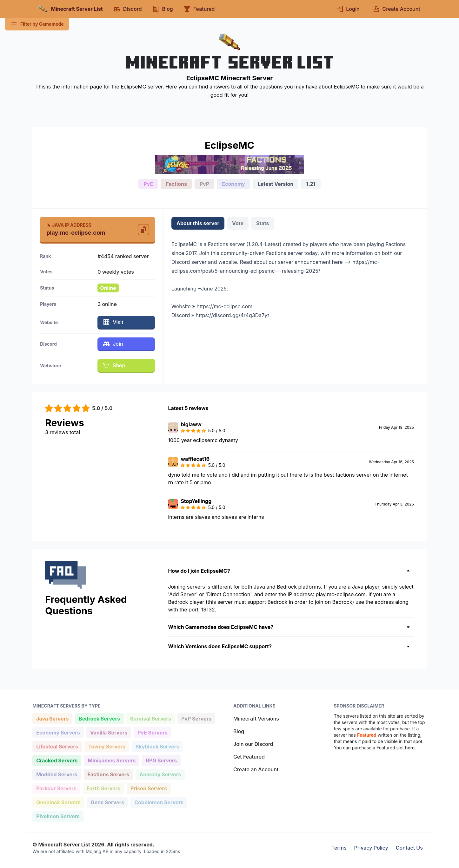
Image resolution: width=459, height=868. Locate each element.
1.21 (311, 184)
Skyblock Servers (157, 746)
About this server (198, 223)
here (410, 748)
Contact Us (409, 848)
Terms (339, 848)
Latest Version (276, 184)
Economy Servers (58, 732)
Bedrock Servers (99, 718)
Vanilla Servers (109, 732)
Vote (238, 223)
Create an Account (256, 769)
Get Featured (249, 757)
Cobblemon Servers (159, 802)
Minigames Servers (111, 760)
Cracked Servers (57, 760)
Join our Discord (253, 744)
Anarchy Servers (160, 774)
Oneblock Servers (58, 802)
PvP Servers (196, 718)
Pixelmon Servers (58, 816)
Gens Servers (107, 802)
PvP (204, 184)
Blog (239, 731)
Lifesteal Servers (57, 746)
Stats (263, 223)
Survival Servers (150, 718)
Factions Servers (108, 774)
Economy (233, 184)
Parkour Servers (56, 788)
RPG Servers (161, 760)
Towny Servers (107, 746)
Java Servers (52, 718)
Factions (176, 184)
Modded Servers (57, 774)
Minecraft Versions (256, 719)
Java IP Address (69, 225)
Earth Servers (103, 788)
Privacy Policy (371, 848)
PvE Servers (152, 732)
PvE (148, 184)
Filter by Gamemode (37, 24)
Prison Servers (149, 788)
